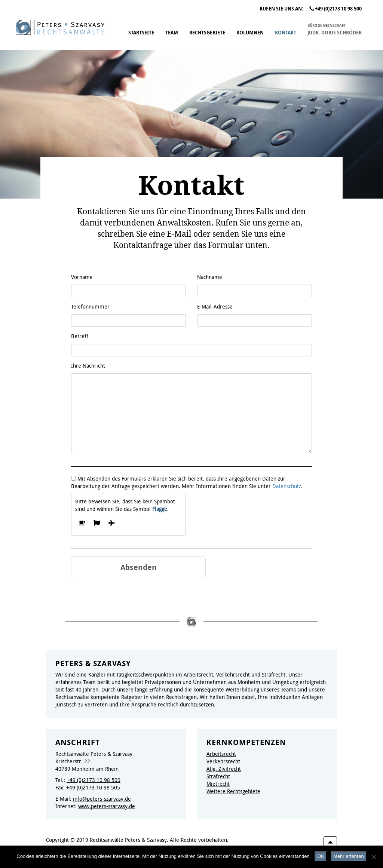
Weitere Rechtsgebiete (233, 791)
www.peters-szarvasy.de (107, 806)
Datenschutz (287, 486)
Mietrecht (218, 784)
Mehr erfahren (349, 856)
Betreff (80, 336)
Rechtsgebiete (207, 33)
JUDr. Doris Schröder (335, 29)
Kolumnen (250, 33)
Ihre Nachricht (88, 366)
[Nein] (374, 857)
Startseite (141, 33)
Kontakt (286, 33)
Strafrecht (218, 776)
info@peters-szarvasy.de (102, 799)
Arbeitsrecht (221, 754)
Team (172, 33)
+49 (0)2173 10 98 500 (335, 9)
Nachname (210, 277)
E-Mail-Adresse (215, 306)
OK (321, 856)
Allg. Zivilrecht (224, 769)
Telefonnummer (90, 306)
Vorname (82, 277)
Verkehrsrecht (223, 761)
